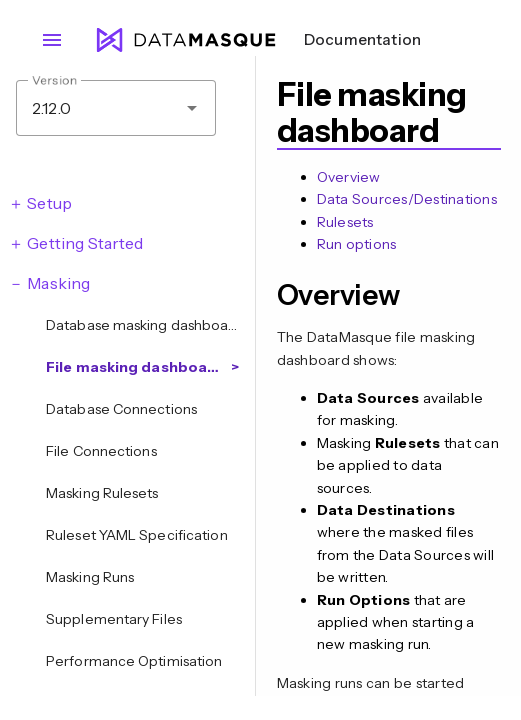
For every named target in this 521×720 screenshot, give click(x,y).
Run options (357, 244)
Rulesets (345, 222)
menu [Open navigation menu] (52, 40)
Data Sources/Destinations (407, 199)
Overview (349, 177)
